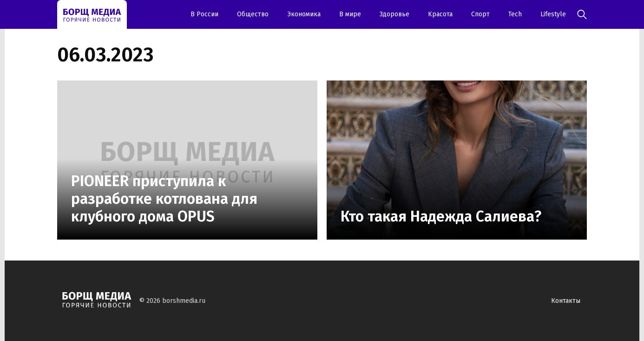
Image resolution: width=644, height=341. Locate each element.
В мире (350, 14)
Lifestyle (553, 14)
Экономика (304, 14)
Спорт (480, 14)
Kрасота (440, 14)
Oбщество (253, 14)
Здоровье (394, 14)
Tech (515, 14)
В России (204, 14)
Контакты (566, 301)
